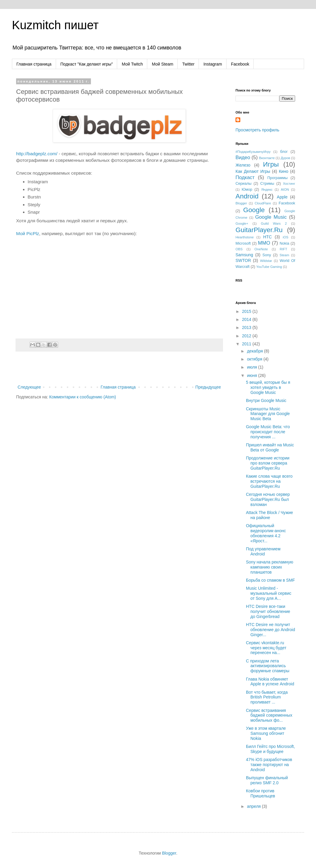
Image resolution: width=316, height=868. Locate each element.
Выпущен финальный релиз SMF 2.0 (267, 780)
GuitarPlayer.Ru (259, 230)
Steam (284, 255)
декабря (255, 351)
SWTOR (243, 260)
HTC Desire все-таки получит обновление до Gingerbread (268, 611)
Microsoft (243, 243)
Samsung (244, 255)
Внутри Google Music (266, 400)
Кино (284, 171)
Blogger (241, 203)
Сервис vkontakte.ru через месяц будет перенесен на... (266, 648)
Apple (282, 197)
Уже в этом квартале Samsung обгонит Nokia (266, 733)
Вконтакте (267, 158)
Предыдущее (208, 387)
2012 (247, 336)
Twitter (188, 64)
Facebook (240, 64)
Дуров (285, 158)
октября (255, 359)
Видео (243, 157)
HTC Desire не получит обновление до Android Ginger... (271, 630)
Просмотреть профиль (257, 130)
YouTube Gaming (269, 267)
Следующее (29, 387)
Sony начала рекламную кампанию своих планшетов (270, 567)
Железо (243, 165)
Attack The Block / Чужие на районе (269, 515)
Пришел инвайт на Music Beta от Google (270, 447)
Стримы (267, 184)
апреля (254, 806)
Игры (271, 164)
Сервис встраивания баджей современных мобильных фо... (269, 715)
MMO (264, 243)
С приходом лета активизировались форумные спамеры (268, 666)
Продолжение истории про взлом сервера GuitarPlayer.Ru (268, 463)
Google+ (242, 223)
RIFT (283, 249)
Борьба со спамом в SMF (270, 580)
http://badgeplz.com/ (37, 154)
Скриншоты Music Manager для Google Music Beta (268, 414)
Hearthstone (245, 237)
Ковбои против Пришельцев (261, 793)
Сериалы (244, 184)
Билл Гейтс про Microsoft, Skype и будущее (270, 749)
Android (247, 196)
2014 (247, 319)
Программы (278, 178)
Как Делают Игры (253, 171)
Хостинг (289, 184)
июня (253, 375)
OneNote (261, 249)
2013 (247, 327)
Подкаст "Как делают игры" (87, 64)
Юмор (247, 190)
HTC (268, 237)
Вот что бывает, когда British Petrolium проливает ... (267, 697)
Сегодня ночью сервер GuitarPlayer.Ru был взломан (268, 499)
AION (285, 190)
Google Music (271, 217)
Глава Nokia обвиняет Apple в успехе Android (270, 682)
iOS (286, 237)
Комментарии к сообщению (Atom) (83, 397)
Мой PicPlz (28, 233)
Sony (267, 255)
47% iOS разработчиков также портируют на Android (269, 765)
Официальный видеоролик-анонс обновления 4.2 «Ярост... (266, 533)
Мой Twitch (132, 64)
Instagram (213, 64)
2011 (247, 344)
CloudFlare (263, 203)
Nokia (284, 243)
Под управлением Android (263, 551)
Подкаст (245, 177)
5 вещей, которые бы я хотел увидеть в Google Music (268, 387)
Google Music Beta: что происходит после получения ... (268, 432)
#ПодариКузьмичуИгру (253, 152)
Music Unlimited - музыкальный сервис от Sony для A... (269, 593)
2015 (247, 311)
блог (284, 152)
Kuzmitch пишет (55, 25)
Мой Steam (162, 64)
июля (253, 367)
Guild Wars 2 (274, 223)
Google (254, 210)
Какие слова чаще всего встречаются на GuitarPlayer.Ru (269, 481)
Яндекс (267, 190)
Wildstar (266, 261)
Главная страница (34, 64)
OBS (239, 249)
